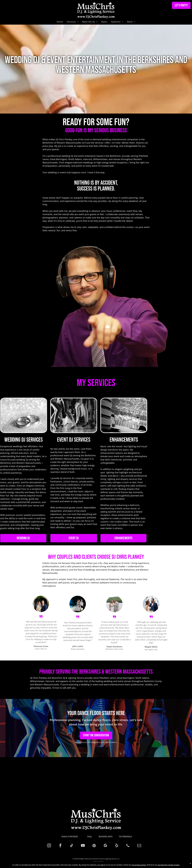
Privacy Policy (99, 862)
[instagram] (49, 846)
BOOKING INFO (106, 837)
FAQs (90, 837)
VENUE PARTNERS (70, 837)
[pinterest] (94, 846)
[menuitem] (60, 22)
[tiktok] (72, 846)
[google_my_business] (105, 846)
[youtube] (83, 846)
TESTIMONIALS (125, 837)
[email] (139, 846)
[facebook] (60, 846)
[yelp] (117, 846)
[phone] (128, 846)
